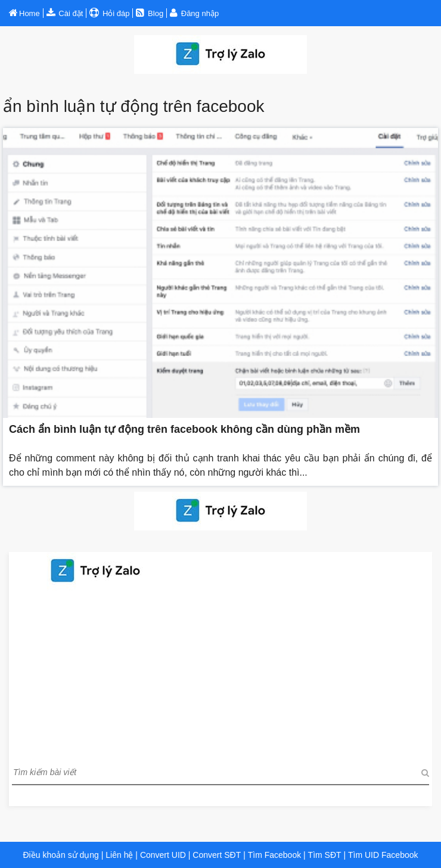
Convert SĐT (215, 855)
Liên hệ (119, 855)
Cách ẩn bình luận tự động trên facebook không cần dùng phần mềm (184, 429)
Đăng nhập (200, 13)
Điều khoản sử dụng (60, 855)
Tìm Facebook (274, 855)
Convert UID (162, 855)
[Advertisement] (220, 674)
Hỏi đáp (115, 13)
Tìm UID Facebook (383, 855)
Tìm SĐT (325, 855)
